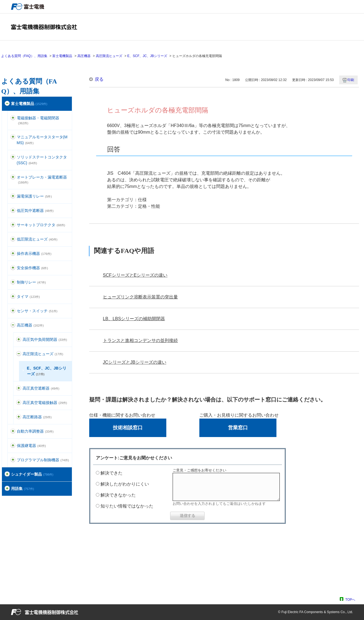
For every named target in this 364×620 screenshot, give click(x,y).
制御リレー (31, 282)
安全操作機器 (32, 268)
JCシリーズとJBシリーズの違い (135, 362)
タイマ (28, 296)
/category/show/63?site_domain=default (13, 225)
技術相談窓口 (128, 428)
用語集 (23, 489)
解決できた (112, 473)
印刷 (351, 80)
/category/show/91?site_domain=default (13, 268)
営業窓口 (238, 428)
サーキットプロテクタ (41, 225)
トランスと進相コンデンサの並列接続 (140, 340)
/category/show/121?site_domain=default (13, 446)
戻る (99, 79)
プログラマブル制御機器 (43, 460)
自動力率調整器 (35, 431)
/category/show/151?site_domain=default (19, 388)
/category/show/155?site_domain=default (19, 417)
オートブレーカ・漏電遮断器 (42, 180)
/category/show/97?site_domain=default (13, 282)
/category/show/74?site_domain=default (13, 157)
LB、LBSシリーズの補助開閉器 (134, 319)
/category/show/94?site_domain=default (13, 431)
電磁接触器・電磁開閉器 (38, 120)
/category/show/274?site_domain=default (7, 489)
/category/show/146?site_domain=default (13, 325)
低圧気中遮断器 (35, 211)
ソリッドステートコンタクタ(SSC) (42, 160)
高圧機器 (84, 56)
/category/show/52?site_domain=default (13, 311)
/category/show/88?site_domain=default (13, 137)
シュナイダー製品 (32, 474)
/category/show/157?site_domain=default (13, 254)
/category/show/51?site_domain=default (7, 104)
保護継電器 (31, 446)
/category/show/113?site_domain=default (13, 239)
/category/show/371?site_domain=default (7, 474)
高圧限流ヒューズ (109, 56)
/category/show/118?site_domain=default (13, 196)
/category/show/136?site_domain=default (13, 118)
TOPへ (350, 599)
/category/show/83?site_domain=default (13, 297)
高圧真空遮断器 (41, 388)
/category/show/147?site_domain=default (19, 340)
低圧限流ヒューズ (37, 239)
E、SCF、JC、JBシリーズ (147, 56)
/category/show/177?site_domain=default (13, 177)
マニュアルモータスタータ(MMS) (42, 140)
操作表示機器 (34, 254)
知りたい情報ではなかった (127, 506)
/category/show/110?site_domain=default (13, 211)
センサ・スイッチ (37, 311)
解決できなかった (118, 495)
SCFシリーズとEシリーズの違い (135, 275)
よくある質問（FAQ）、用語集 (24, 56)
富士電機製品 (62, 56)
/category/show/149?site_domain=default (19, 354)
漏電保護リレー (34, 196)
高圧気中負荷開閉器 (45, 339)
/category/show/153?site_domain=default (19, 403)
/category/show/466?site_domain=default (13, 460)
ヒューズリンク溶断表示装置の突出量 (140, 297)
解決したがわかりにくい (125, 484)
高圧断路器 (37, 417)
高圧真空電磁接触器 (45, 403)
